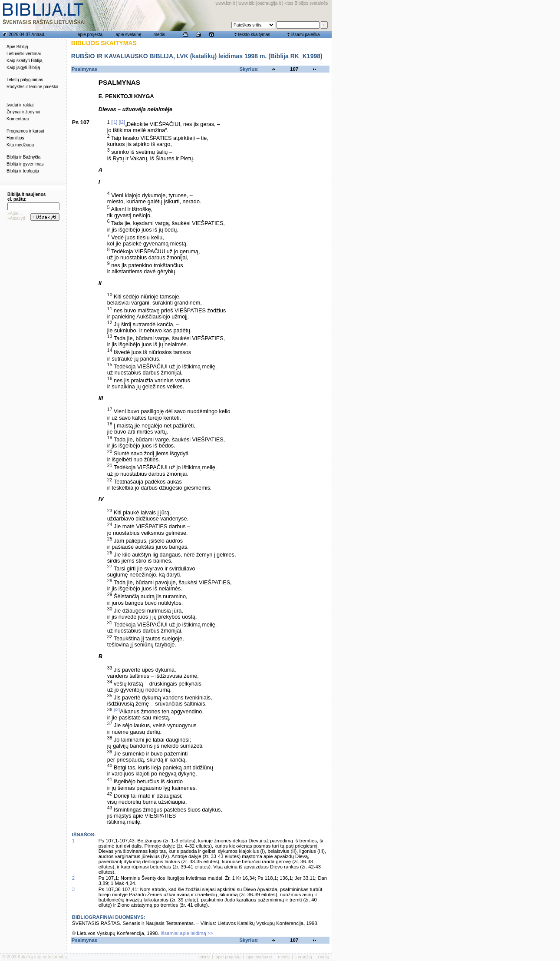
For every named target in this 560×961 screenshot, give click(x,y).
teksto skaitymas (254, 35)
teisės (204, 957)
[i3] (117, 709)
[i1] (114, 122)
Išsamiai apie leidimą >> (187, 933)
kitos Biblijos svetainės (306, 3)
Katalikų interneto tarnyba (42, 957)
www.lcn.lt (225, 3)
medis (160, 35)
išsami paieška (306, 35)
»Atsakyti (16, 218)
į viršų (323, 957)
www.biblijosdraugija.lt (260, 3)
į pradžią (304, 957)
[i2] (122, 122)
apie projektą (90, 35)
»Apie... (15, 214)
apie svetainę (129, 35)
